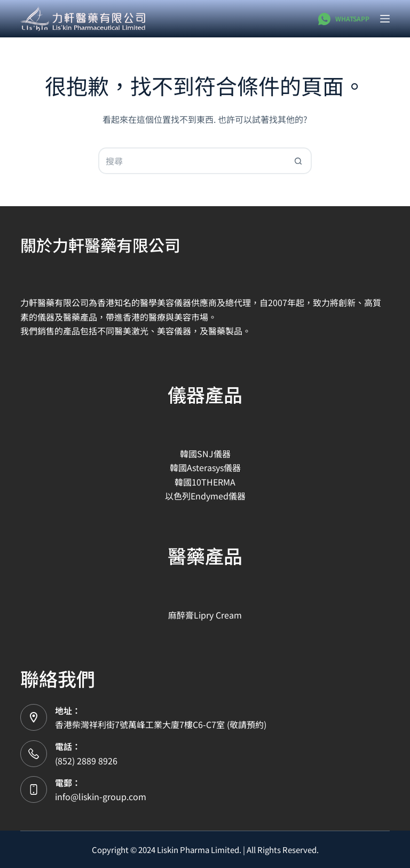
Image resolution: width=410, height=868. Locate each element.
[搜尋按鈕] (298, 161)
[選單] (385, 19)
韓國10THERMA (205, 482)
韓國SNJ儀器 (205, 453)
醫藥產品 (205, 555)
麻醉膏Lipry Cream (205, 615)
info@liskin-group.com (101, 796)
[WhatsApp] (344, 19)
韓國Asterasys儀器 (205, 467)
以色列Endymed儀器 (205, 496)
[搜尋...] (192, 161)
